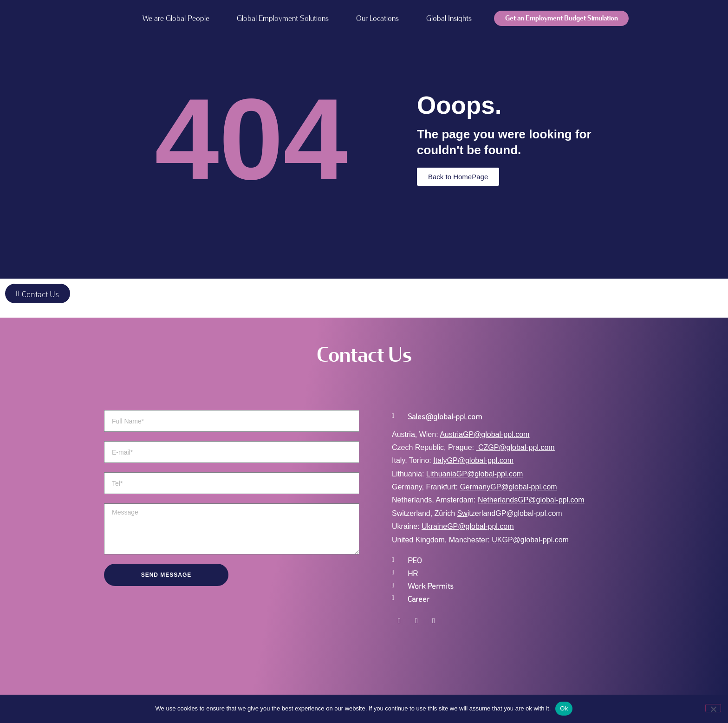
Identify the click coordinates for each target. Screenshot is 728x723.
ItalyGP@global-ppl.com (473, 460)
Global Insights (449, 18)
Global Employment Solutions (283, 18)
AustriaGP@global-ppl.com (484, 434)
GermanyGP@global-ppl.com (508, 487)
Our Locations (377, 18)
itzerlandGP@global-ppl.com (510, 513)
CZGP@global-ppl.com (517, 447)
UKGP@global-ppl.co (527, 540)
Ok (564, 708)
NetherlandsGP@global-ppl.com (531, 500)
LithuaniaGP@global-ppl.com (474, 474)
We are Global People (176, 18)
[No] (713, 708)
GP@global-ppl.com (480, 526)
